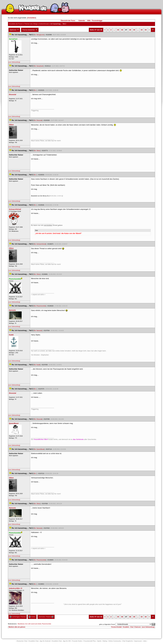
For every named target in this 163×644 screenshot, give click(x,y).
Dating (105, 641)
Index (32, 617)
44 (146, 30)
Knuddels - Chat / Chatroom (132, 627)
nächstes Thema (46, 617)
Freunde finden (77, 641)
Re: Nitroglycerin (39, 35)
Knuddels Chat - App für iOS (61, 641)
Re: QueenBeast (39, 449)
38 (130, 30)
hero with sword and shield (33, 624)
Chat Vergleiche (128, 641)
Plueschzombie (46, 624)
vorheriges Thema (18, 617)
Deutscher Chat (22, 641)
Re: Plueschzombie (40, 306)
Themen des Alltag (31, 24)
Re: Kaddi (37, 365)
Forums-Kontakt (116, 627)
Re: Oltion (37, 151)
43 (142, 30)
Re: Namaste (38, 331)
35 (118, 30)
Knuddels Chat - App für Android (40, 641)
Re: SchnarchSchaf (40, 244)
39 (134, 30)
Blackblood (21, 624)
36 (122, 30)
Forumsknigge (97, 21)
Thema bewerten (30, 30)
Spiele (99, 641)
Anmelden (32, 18)
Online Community (115, 641)
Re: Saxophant (39, 66)
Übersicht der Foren (68, 21)
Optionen (14, 30)
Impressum (138, 641)
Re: (35, 90)
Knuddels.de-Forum (16, 24)
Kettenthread (44, 24)
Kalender (82, 21)
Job (145, 641)
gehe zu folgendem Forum (107, 624)
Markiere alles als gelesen (17, 627)
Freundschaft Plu (90, 641)
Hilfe (89, 21)
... (114, 30)
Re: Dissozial (38, 120)
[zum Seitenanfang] (14, 62)
